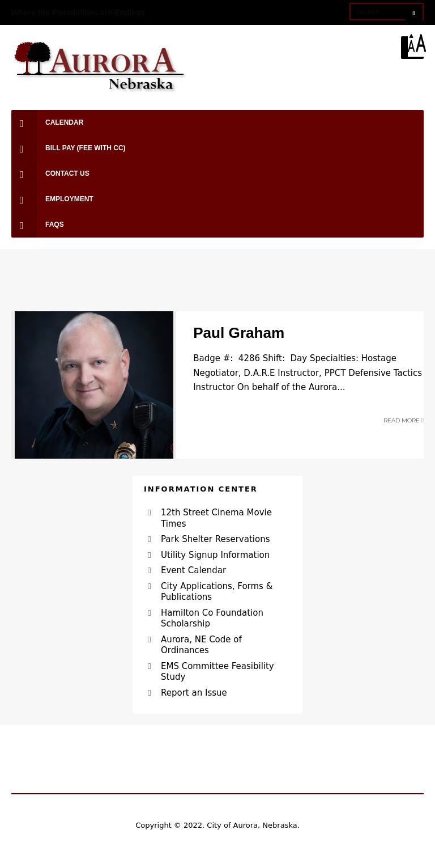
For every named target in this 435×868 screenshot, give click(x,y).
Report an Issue (194, 693)
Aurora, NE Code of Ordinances (201, 645)
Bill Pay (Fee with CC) (69, 148)
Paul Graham (239, 333)
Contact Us (50, 174)
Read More (404, 420)
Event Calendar (193, 570)
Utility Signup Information (215, 555)
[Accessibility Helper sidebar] (421, 43)
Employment (52, 199)
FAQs (38, 225)
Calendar (47, 123)
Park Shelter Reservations (215, 539)
